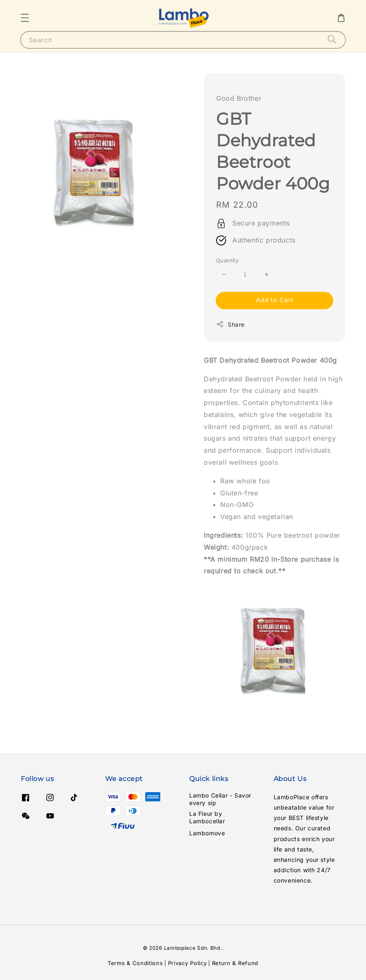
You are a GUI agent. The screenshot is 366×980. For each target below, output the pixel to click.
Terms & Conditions (135, 963)
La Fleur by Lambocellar (207, 817)
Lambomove (207, 833)
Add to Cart (275, 300)
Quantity (227, 260)
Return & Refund (235, 963)
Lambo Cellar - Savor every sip (220, 799)
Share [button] (230, 324)
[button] (25, 18)
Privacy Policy (188, 963)
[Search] (332, 40)
